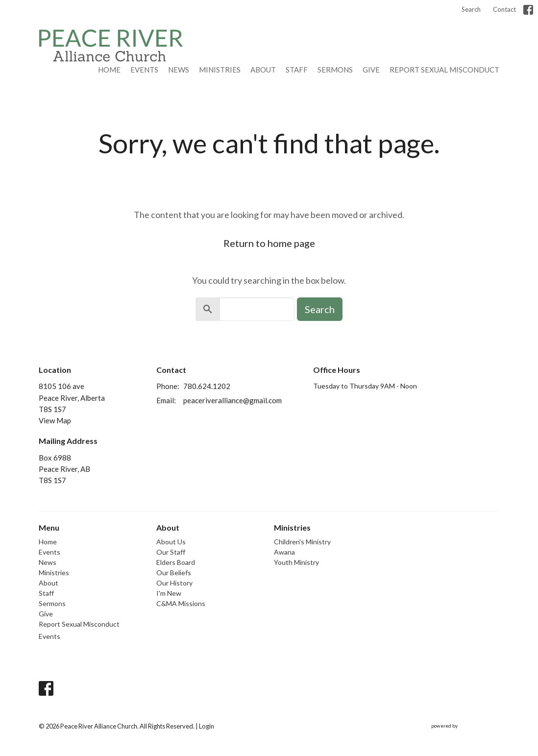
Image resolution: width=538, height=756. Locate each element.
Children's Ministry (302, 542)
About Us (171, 542)
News (179, 70)
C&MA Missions (181, 603)
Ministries (220, 70)
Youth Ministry (296, 562)
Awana (284, 552)
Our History (174, 583)
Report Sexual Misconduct (444, 70)
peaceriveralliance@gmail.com (232, 400)
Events (144, 70)
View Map (55, 420)
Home (109, 70)
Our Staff (171, 552)
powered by (465, 726)
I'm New (169, 593)
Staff (297, 70)
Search (471, 9)
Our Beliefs (174, 573)
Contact (504, 9)
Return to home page (269, 243)
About (263, 70)
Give (371, 70)
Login (207, 726)
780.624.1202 (207, 386)
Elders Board (176, 562)
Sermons (335, 70)
